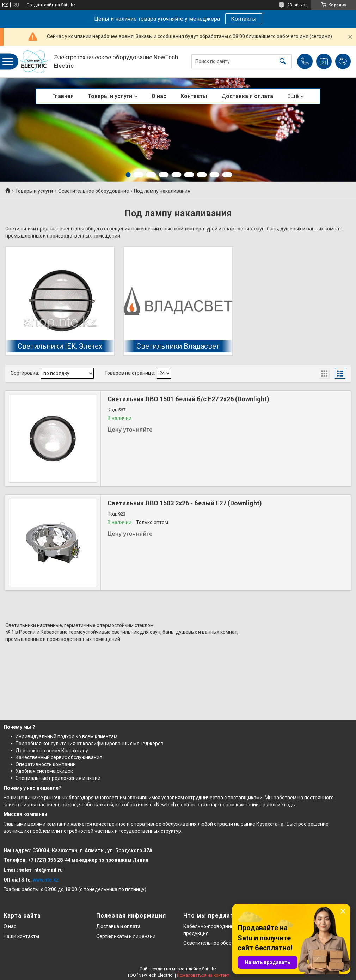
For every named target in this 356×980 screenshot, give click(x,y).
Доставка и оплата (247, 96)
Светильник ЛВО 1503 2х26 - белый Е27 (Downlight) (185, 503)
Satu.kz (209, 969)
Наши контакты (21, 936)
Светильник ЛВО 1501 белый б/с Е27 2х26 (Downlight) (188, 399)
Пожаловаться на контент (203, 975)
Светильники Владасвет (178, 346)
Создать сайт (40, 5)
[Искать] (283, 62)
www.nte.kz (46, 880)
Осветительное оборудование (94, 191)
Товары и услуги (110, 96)
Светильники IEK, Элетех (60, 346)
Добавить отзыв (343, 61)
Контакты (244, 19)
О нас (159, 96)
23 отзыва (297, 5)
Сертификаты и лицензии (126, 936)
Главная (63, 96)
